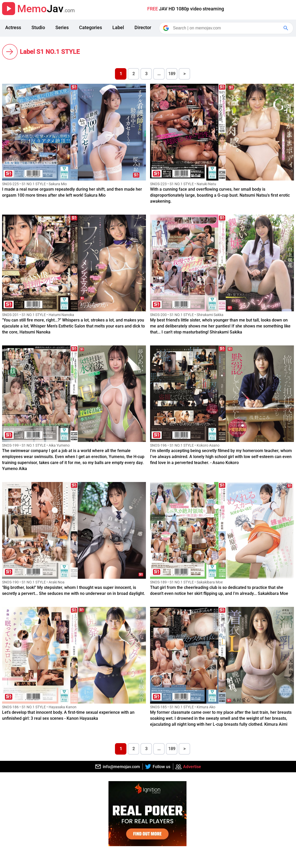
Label (118, 27)
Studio (38, 27)
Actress (13, 27)
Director (143, 27)
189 (172, 74)
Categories (91, 27)
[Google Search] (286, 28)
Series (62, 27)
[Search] (227, 28)
